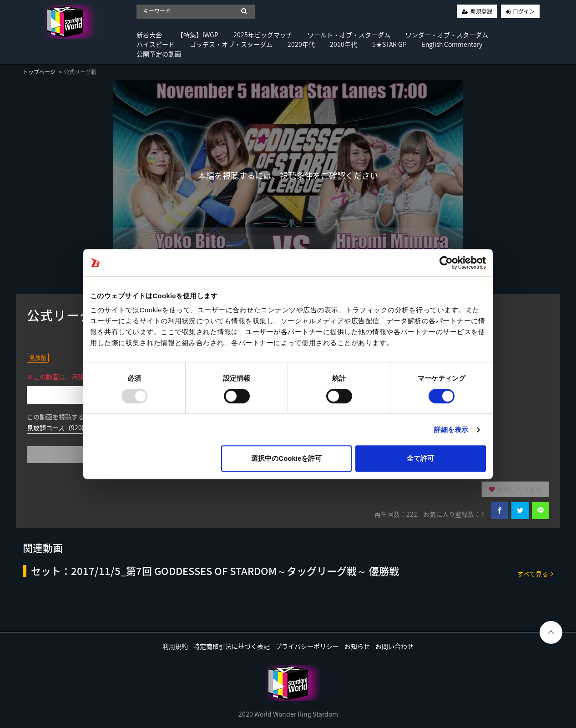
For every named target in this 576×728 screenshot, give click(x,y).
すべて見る (535, 573)
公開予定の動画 (159, 54)
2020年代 (301, 44)
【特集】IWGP (198, 35)
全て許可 (420, 458)
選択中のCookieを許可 (286, 458)
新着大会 (149, 35)
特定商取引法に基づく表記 (232, 646)
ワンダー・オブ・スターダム (447, 35)
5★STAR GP (389, 44)
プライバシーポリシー (307, 646)
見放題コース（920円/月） (65, 428)
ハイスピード (156, 44)
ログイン (524, 11)
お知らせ (357, 646)
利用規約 (175, 646)
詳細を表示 (451, 430)
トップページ (39, 72)
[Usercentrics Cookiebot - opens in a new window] (446, 263)
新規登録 (481, 11)
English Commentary (452, 44)
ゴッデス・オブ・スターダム (231, 44)
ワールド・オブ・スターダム (349, 35)
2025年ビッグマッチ (263, 35)
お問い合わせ (394, 646)
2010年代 (344, 44)
